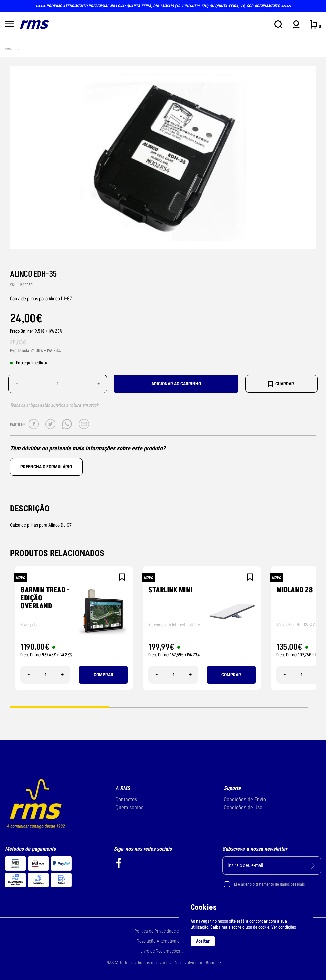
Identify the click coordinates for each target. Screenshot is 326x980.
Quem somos (129, 808)
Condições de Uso (243, 808)
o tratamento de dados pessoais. (279, 884)
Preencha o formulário (46, 467)
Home (9, 49)
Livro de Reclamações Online (166, 951)
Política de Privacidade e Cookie (163, 931)
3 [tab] (258, 707)
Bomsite (213, 963)
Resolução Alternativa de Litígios (166, 941)
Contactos (126, 800)
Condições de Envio (245, 800)
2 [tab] (159, 707)
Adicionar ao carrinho (176, 384)
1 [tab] (60, 707)
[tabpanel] (74, 628)
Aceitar (203, 941)
